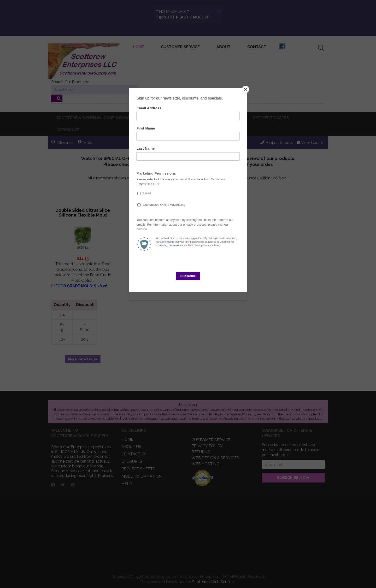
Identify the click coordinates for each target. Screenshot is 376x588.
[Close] (246, 89)
